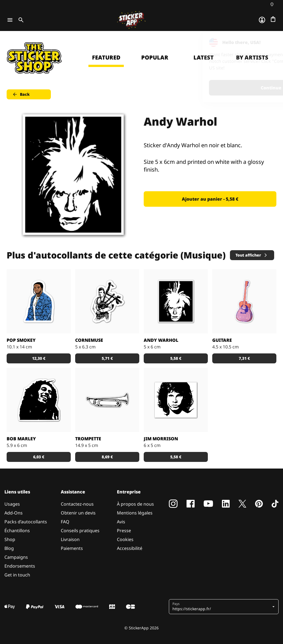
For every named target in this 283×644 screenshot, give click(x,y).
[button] (222, 607)
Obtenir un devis (78, 513)
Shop (10, 539)
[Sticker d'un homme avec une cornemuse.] (107, 301)
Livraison (70, 539)
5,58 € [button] (176, 358)
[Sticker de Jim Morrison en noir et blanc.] (176, 400)
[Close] (266, 42)
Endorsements (20, 566)
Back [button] (21, 94)
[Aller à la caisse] (273, 19)
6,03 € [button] (39, 457)
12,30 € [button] (39, 358)
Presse (124, 531)
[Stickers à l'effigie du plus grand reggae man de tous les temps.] (39, 400)
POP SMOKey (21, 340)
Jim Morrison (161, 439)
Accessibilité (130, 548)
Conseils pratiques (80, 531)
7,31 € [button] (244, 358)
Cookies (125, 539)
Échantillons (17, 531)
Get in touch (17, 575)
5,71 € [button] (107, 358)
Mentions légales (135, 513)
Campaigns (16, 557)
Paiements (72, 548)
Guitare (222, 340)
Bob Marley (21, 439)
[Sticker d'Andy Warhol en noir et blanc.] (176, 301)
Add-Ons (14, 513)
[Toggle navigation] (10, 20)
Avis (121, 522)
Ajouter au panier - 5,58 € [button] (210, 199)
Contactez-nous (77, 504)
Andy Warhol (161, 340)
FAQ (65, 522)
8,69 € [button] (107, 457)
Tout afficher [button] (252, 255)
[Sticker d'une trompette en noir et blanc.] (107, 400)
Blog (9, 548)
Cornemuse (89, 340)
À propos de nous (135, 504)
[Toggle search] (20, 20)
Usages (12, 504)
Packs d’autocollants (26, 522)
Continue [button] (209, 88)
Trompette (88, 439)
